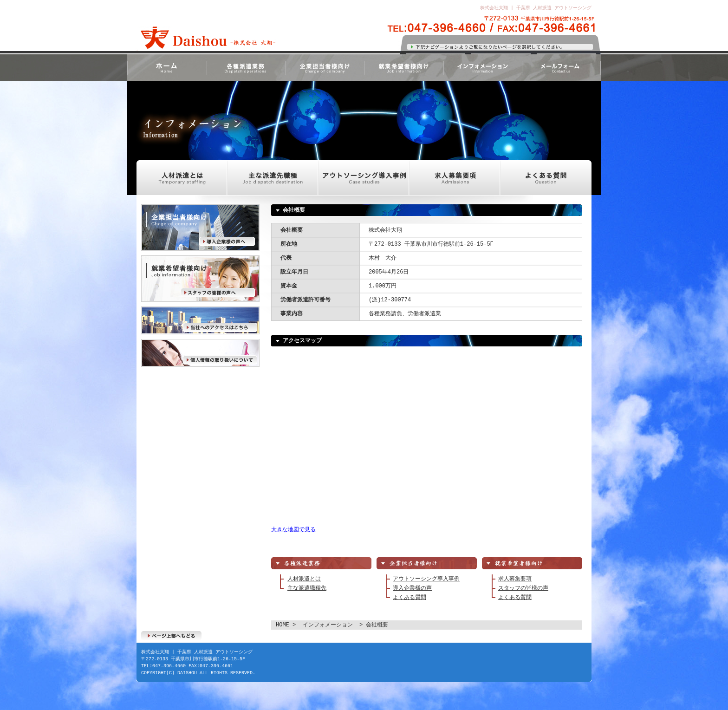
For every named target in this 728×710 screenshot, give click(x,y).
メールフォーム (561, 68)
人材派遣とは (182, 178)
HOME (167, 68)
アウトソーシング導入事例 (364, 178)
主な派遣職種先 (307, 588)
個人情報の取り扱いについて (200, 353)
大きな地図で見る (293, 530)
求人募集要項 (455, 178)
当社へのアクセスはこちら (200, 320)
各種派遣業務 (246, 68)
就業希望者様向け (403, 68)
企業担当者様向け (325, 68)
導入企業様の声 (200, 228)
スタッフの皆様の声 (200, 279)
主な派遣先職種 (273, 178)
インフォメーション (482, 68)
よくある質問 (546, 178)
